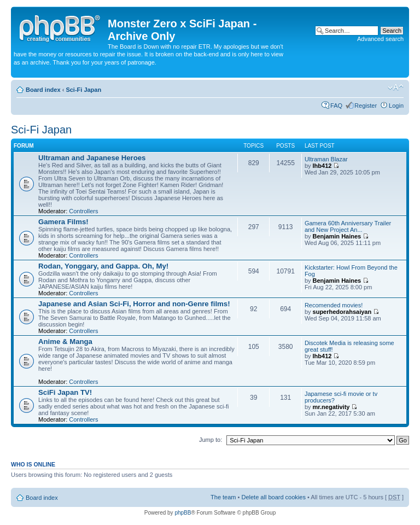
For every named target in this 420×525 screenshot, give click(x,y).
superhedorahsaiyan (342, 312)
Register (366, 106)
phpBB (183, 513)
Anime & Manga (65, 342)
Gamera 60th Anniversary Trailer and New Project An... (348, 226)
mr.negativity (331, 407)
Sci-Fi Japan (83, 90)
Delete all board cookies (273, 497)
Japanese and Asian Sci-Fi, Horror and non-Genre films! (134, 304)
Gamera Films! (63, 222)
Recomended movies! (334, 305)
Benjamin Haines (337, 236)
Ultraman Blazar (326, 159)
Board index (43, 90)
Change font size (396, 87)
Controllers (83, 211)
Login (396, 106)
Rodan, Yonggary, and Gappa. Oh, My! (103, 266)
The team (223, 497)
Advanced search (380, 39)
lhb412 (322, 166)
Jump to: (211, 440)
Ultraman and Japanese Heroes (92, 158)
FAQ (336, 106)
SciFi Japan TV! (65, 392)
